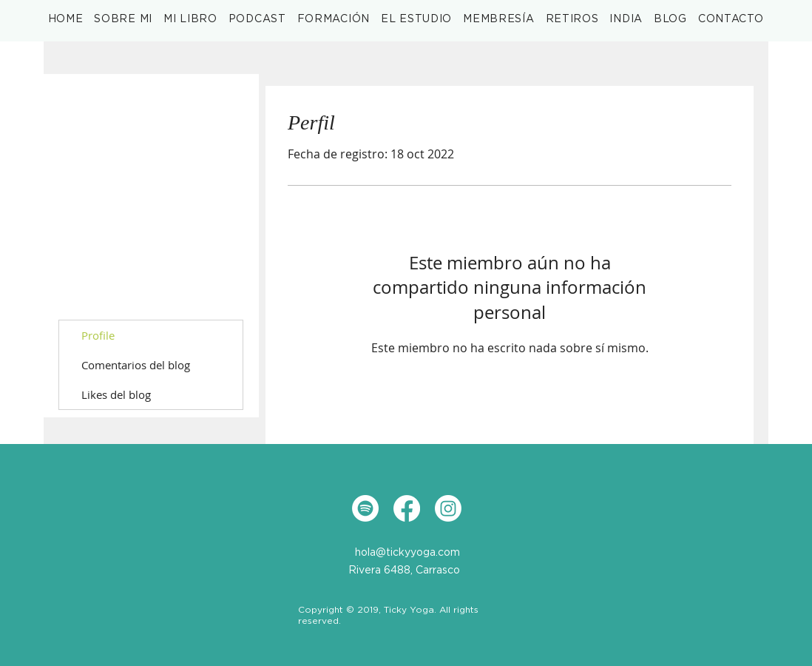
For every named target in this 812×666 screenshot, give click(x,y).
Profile (98, 335)
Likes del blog (116, 394)
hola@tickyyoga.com (407, 553)
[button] (191, 20)
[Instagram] (448, 508)
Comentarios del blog (136, 365)
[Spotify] (365, 508)
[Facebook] (407, 508)
